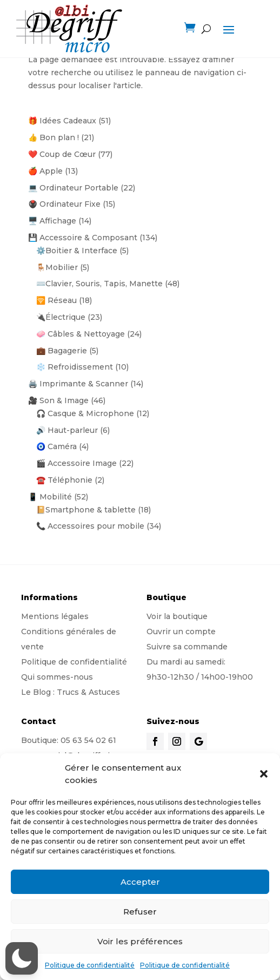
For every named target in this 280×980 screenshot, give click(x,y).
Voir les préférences (140, 941)
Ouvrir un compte (181, 632)
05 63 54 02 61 (88, 740)
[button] (264, 774)
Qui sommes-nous (57, 677)
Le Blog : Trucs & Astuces (71, 692)
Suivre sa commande (187, 647)
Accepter (140, 882)
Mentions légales (55, 616)
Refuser (140, 912)
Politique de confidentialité (90, 965)
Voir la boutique (177, 616)
